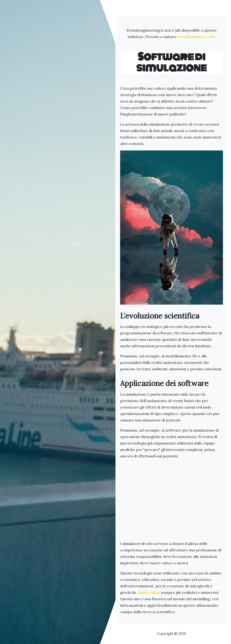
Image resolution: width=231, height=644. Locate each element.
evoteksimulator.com (196, 37)
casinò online (149, 592)
